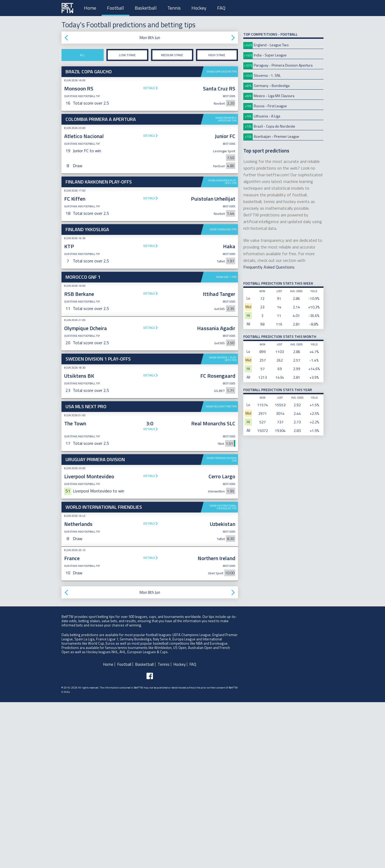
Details (149, 88)
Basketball (146, 8)
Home (90, 8)
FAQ (221, 8)
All (82, 55)
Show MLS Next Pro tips (221, 489)
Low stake (127, 55)
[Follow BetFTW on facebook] (150, 842)
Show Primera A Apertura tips (226, 119)
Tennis (174, 8)
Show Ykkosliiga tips (223, 229)
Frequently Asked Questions (269, 267)
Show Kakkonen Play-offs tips (222, 182)
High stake (217, 55)
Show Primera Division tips (222, 542)
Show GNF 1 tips (226, 277)
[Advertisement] (150, 394)
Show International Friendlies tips (223, 673)
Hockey (199, 8)
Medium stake (172, 55)
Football (115, 8)
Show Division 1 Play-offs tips (223, 442)
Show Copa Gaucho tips (222, 72)
